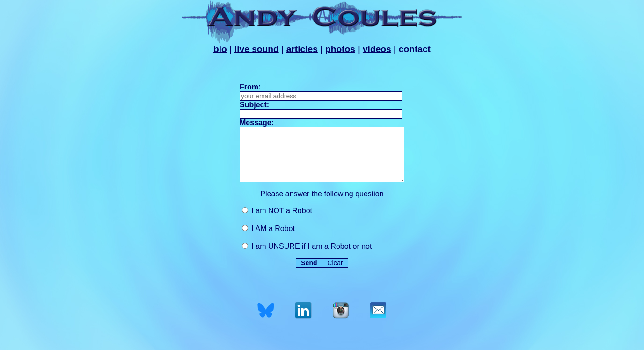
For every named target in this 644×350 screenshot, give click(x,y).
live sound (257, 49)
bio (220, 49)
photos (340, 49)
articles (302, 49)
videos (377, 49)
